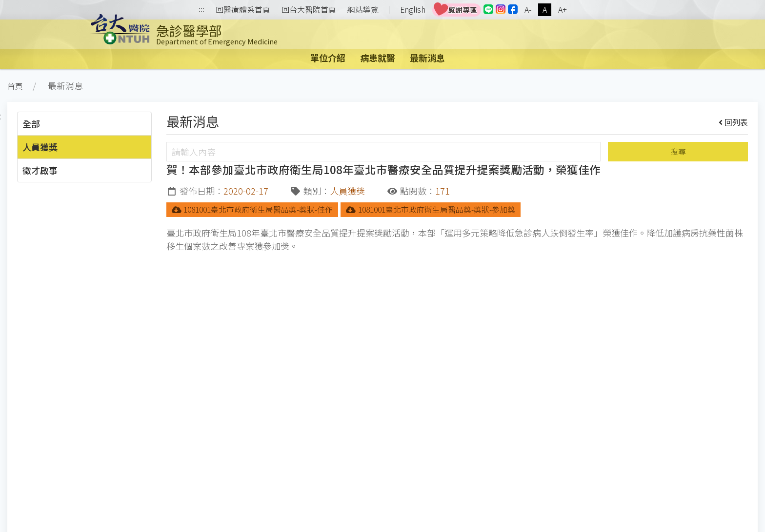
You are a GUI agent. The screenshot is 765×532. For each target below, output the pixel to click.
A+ (563, 10)
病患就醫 (378, 58)
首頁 (15, 86)
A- (528, 10)
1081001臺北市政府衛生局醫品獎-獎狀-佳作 (252, 209)
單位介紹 (328, 58)
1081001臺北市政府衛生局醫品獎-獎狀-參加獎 (431, 209)
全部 (31, 123)
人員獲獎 (40, 147)
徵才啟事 (40, 170)
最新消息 (427, 58)
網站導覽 (363, 10)
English (413, 10)
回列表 (734, 122)
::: (201, 10)
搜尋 (678, 151)
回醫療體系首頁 (243, 10)
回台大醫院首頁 (309, 10)
